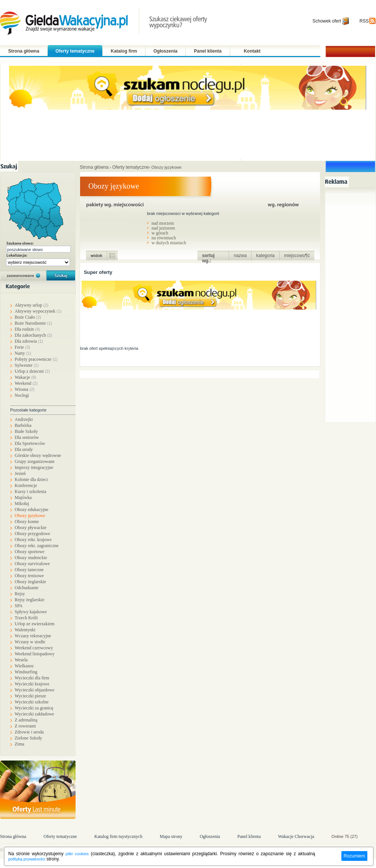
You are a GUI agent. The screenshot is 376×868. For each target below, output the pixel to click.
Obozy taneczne (29, 570)
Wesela (21, 660)
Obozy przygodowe (32, 534)
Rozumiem (354, 856)
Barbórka (23, 425)
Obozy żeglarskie (30, 582)
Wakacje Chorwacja (297, 836)
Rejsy (20, 594)
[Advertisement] (352, 304)
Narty (23, 353)
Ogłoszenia (165, 51)
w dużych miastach (169, 243)
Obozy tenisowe (29, 576)
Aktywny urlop (32, 305)
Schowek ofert (327, 21)
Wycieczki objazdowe (35, 690)
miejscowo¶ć (297, 256)
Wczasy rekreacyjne (33, 636)
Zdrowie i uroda (29, 732)
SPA (19, 606)
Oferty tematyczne (75, 51)
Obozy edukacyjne (32, 510)
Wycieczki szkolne (32, 702)
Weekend (26, 383)
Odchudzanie (27, 588)
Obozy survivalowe (32, 564)
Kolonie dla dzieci (31, 479)
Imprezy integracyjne (34, 467)
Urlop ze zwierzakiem (35, 624)
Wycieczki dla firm (32, 678)
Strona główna (24, 51)
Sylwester (27, 365)
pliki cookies (77, 854)
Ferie (22, 347)
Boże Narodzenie (33, 323)
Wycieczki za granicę (34, 708)
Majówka (23, 498)
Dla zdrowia (29, 341)
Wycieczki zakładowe (34, 714)
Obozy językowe (30, 516)
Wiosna (25, 389)
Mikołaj (22, 504)
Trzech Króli (26, 618)
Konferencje (26, 485)
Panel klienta (208, 51)
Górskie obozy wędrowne (38, 455)
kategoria (265, 256)
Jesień (20, 473)
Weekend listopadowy (35, 654)
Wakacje (26, 377)
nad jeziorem (163, 228)
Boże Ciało (28, 317)
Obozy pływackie (30, 528)
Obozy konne (27, 522)
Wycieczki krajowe (32, 684)
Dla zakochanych (33, 335)
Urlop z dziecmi (32, 371)
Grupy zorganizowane (35, 461)
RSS (364, 21)
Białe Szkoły (26, 431)
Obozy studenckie (31, 558)
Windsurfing (26, 672)
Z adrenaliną (26, 720)
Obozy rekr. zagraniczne (37, 546)
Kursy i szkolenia (30, 491)
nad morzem (163, 223)
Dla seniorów (27, 437)
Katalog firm (124, 51)
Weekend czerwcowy (34, 648)
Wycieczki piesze (30, 696)
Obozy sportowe (30, 552)
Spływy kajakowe (31, 612)
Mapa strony (171, 836)
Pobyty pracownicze (36, 359)
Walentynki (25, 630)
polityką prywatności (27, 859)
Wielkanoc (24, 666)
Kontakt (252, 51)
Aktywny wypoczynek (38, 311)
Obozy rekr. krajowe (33, 540)
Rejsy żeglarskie (30, 600)
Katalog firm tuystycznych (118, 836)
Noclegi (22, 395)
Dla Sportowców (30, 443)
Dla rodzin (27, 329)
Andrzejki (24, 419)
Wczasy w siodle (30, 642)
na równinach (164, 238)
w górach (160, 233)
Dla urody (24, 449)
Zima (19, 744)
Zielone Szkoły (28, 738)
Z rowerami (25, 726)
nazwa (240, 256)
